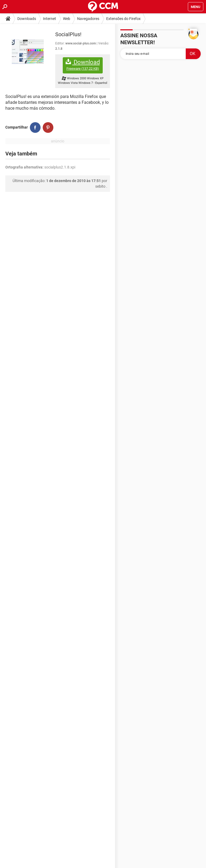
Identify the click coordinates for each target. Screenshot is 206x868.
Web (67, 19)
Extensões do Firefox (123, 19)
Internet (49, 19)
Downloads (27, 19)
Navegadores (88, 19)
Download (83, 65)
